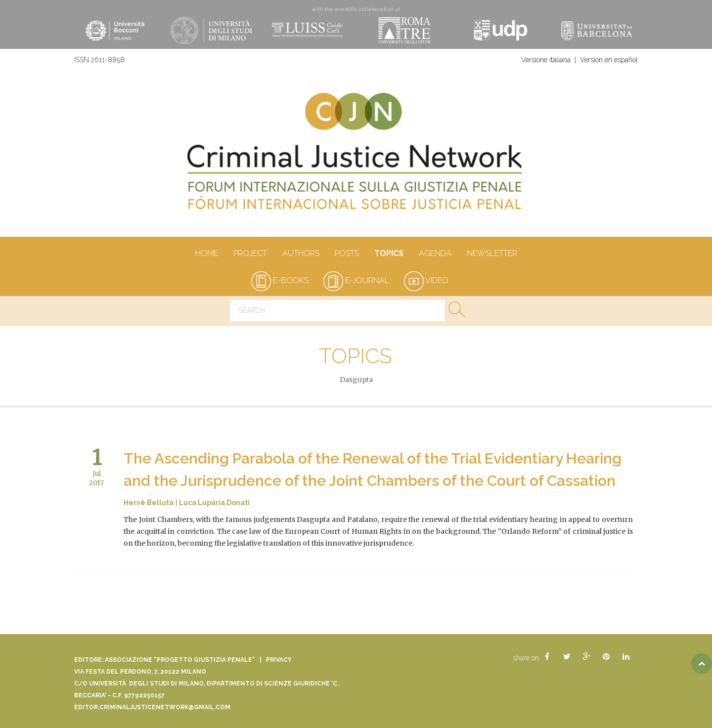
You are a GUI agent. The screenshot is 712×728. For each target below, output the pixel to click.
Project (250, 254)
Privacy (279, 660)
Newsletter (492, 254)
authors (301, 254)
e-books (280, 280)
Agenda (435, 254)
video (426, 280)
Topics (389, 254)
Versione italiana (546, 60)
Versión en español (609, 60)
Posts (347, 254)
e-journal (356, 280)
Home (206, 254)
